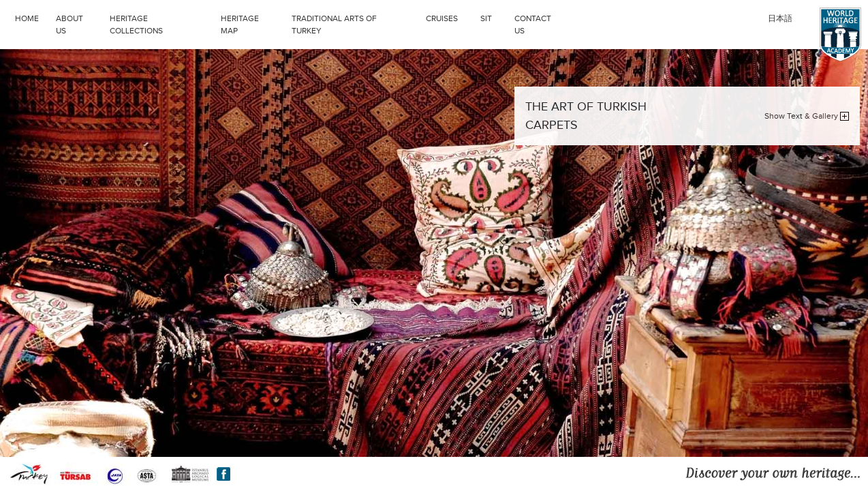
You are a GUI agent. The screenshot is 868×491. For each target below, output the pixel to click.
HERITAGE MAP (240, 25)
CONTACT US (533, 25)
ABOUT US (69, 25)
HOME (27, 18)
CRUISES (450, 17)
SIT (494, 17)
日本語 (780, 18)
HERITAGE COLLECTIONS (162, 23)
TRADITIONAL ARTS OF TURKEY (355, 23)
